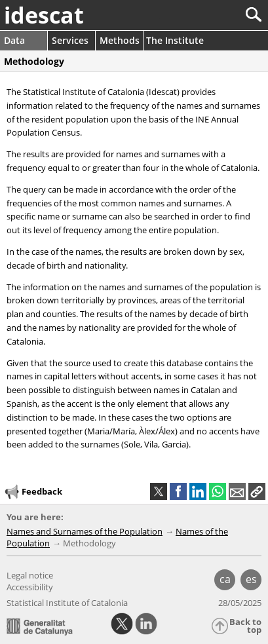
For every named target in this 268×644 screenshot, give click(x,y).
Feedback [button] (33, 492)
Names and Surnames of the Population (85, 531)
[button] (257, 491)
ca (225, 579)
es (251, 579)
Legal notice (30, 575)
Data (14, 40)
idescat (44, 15)
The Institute (175, 40)
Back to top (245, 626)
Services (70, 40)
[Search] (210, 15)
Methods (120, 40)
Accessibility (30, 587)
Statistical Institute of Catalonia (67, 603)
